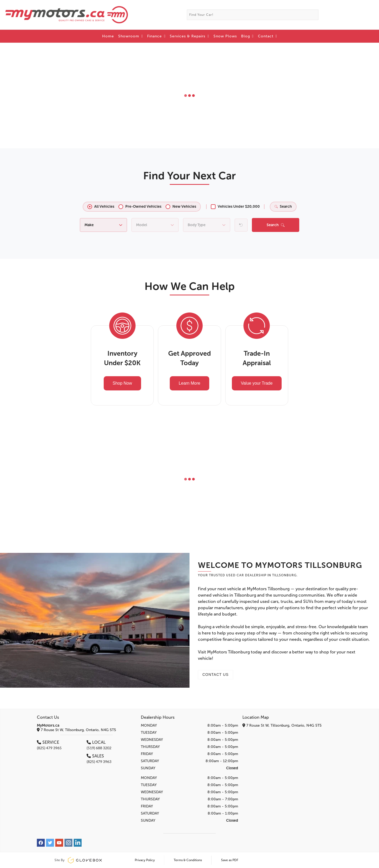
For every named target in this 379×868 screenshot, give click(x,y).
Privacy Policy (145, 860)
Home (108, 36)
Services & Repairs (189, 36)
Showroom (131, 36)
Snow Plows (225, 36)
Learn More (189, 383)
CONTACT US (216, 674)
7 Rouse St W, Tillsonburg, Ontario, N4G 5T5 (76, 730)
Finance (156, 36)
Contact (268, 36)
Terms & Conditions (188, 860)
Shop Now (122, 383)
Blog (247, 36)
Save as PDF (230, 860)
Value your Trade (257, 383)
